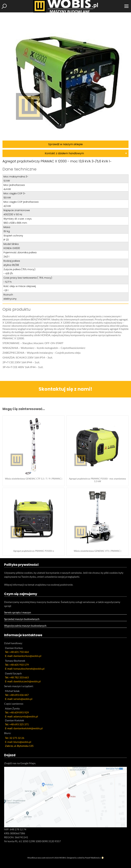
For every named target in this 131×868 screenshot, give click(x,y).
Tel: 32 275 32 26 (15, 738)
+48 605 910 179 (19, 665)
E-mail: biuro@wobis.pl (18, 742)
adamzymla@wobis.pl (26, 716)
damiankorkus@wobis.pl (27, 656)
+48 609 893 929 (19, 712)
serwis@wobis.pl (23, 699)
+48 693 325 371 (19, 724)
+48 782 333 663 (19, 677)
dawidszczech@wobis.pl (27, 681)
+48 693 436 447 (19, 695)
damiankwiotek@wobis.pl (28, 728)
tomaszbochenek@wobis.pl (29, 669)
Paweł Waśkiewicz (93, 858)
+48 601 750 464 (19, 652)
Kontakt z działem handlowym (64, 153)
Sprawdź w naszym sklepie (65, 144)
